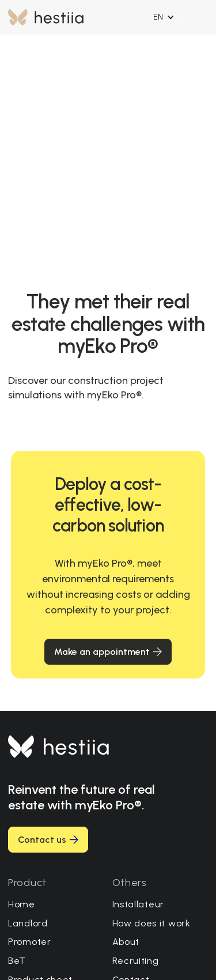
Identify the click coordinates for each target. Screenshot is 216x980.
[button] (164, 17)
